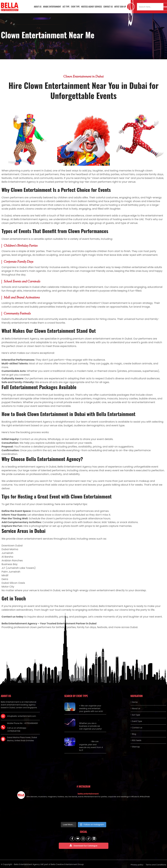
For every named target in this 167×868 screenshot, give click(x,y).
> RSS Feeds (136, 740)
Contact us (108, 7)
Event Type (75, 7)
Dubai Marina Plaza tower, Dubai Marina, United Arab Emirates (22, 739)
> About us (135, 708)
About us (38, 7)
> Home (134, 702)
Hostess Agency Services (91, 7)
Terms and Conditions (156, 865)
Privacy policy (137, 865)
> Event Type (136, 721)
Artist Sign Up (120, 7)
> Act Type (135, 715)
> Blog (133, 734)
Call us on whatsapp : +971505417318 (17, 729)
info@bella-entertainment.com (21, 716)
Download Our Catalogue (83, 846)
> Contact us (136, 728)
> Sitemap (135, 747)
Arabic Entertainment (52, 7)
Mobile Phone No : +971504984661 (22, 723)
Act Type (66, 7)
